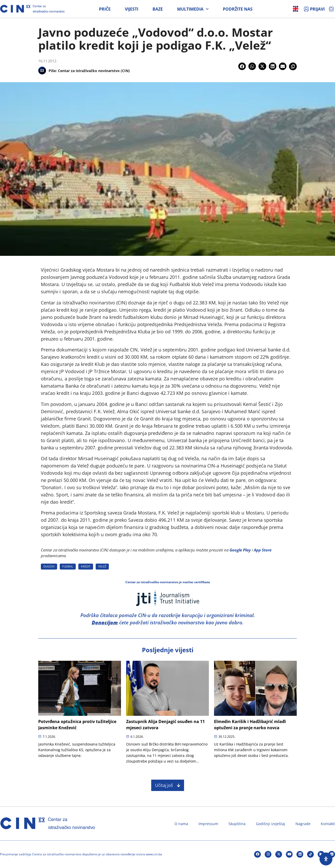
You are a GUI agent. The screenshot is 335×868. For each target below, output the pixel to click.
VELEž (102, 566)
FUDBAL (68, 566)
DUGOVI (49, 566)
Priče (105, 9)
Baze (158, 9)
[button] (242, 66)
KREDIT (86, 566)
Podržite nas (238, 9)
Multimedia (193, 9)
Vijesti (132, 9)
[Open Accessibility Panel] (326, 859)
